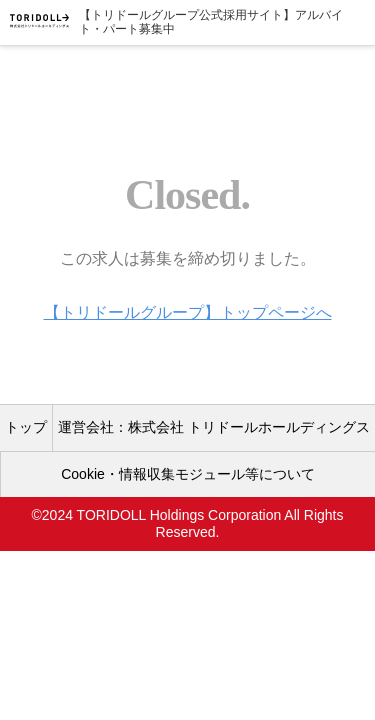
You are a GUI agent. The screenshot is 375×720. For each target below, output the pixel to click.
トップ (26, 427)
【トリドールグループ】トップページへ (188, 312)
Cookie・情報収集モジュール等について (188, 474)
